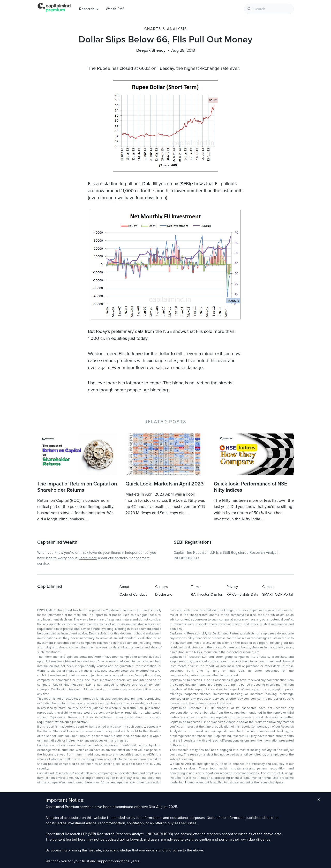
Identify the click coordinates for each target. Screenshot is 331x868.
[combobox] (269, 9)
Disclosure (164, 594)
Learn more (88, 558)
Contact (268, 587)
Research (87, 9)
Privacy (232, 587)
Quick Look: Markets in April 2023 (164, 484)
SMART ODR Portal (277, 594)
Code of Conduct (133, 594)
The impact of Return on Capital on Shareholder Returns (77, 487)
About (124, 587)
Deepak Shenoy (151, 50)
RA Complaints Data (242, 594)
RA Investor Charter (207, 594)
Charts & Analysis (166, 29)
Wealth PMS (115, 9)
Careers (161, 587)
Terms (196, 587)
